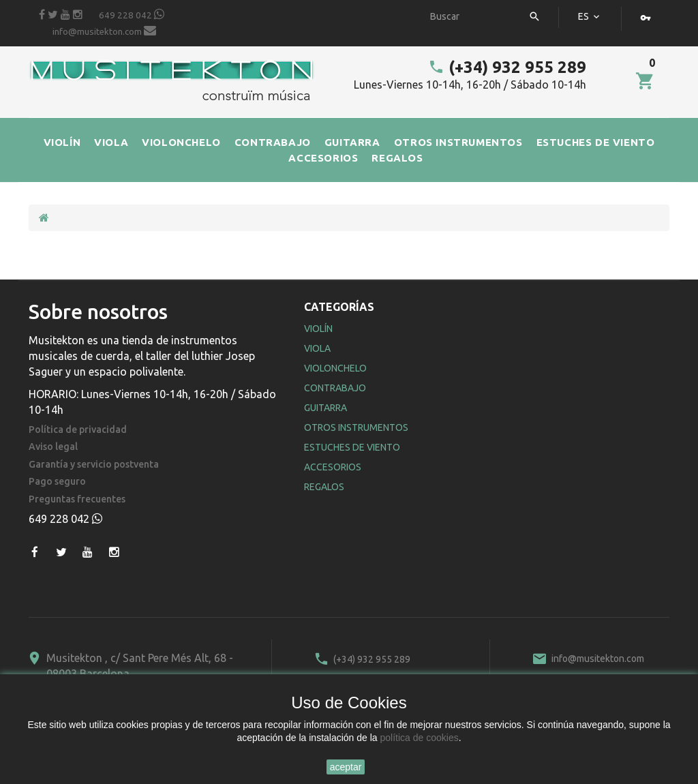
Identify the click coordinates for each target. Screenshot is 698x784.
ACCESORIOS (323, 158)
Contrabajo (335, 388)
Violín (318, 329)
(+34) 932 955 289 (507, 67)
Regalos (324, 487)
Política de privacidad (78, 430)
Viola (317, 348)
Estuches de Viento (352, 447)
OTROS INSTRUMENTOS (458, 142)
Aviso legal (53, 447)
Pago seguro (57, 482)
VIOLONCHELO (181, 142)
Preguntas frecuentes (77, 499)
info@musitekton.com (104, 31)
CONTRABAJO (273, 142)
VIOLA (111, 142)
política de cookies (420, 738)
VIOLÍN (62, 142)
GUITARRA (352, 142)
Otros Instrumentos (356, 427)
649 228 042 (132, 14)
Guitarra (325, 408)
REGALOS (397, 158)
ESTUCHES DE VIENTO (596, 142)
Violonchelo (335, 368)
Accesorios (333, 467)
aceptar (346, 767)
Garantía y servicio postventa (94, 465)
